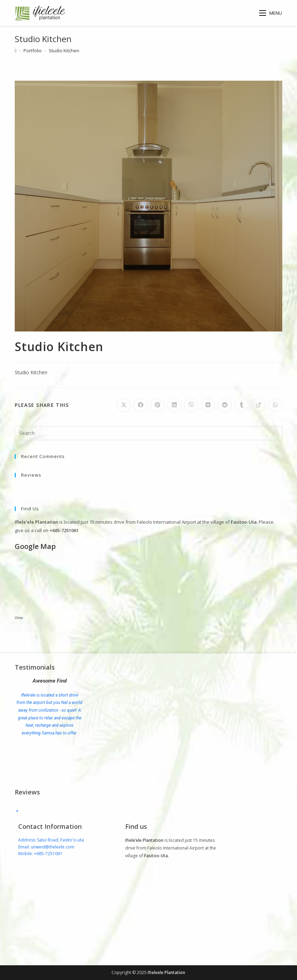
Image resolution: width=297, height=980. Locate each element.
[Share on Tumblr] (242, 405)
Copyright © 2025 (130, 972)
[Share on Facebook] (141, 405)
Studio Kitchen (64, 51)
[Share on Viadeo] (258, 405)
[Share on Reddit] (225, 405)
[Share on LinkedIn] (174, 405)
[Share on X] (124, 405)
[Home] (16, 51)
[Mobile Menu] (271, 13)
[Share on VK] (208, 405)
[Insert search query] (148, 433)
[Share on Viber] (191, 405)
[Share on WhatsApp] (275, 405)
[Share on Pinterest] (157, 405)
